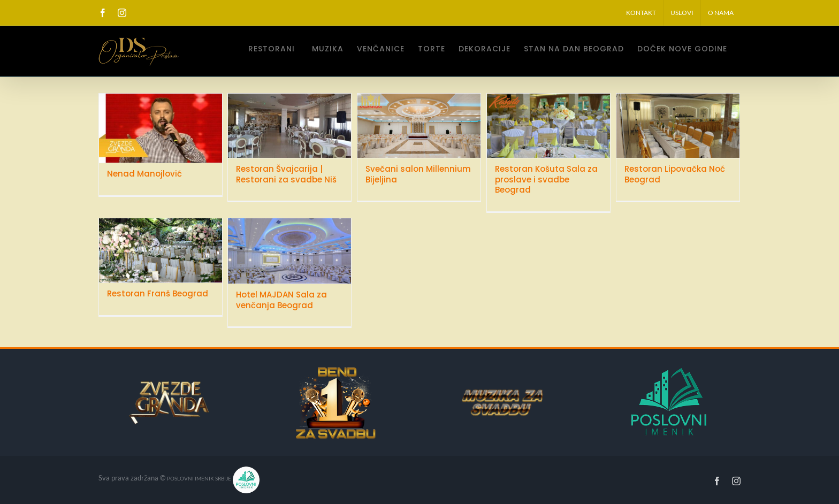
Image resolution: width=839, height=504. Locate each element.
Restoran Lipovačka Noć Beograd (675, 174)
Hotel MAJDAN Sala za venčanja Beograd (281, 300)
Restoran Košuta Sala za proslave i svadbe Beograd (546, 179)
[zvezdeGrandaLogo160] (169, 384)
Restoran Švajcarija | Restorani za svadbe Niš (286, 174)
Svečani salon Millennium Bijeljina (418, 174)
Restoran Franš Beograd (158, 293)
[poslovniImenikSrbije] (673, 372)
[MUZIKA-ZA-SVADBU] (486, 394)
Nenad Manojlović (144, 174)
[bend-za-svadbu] (336, 369)
